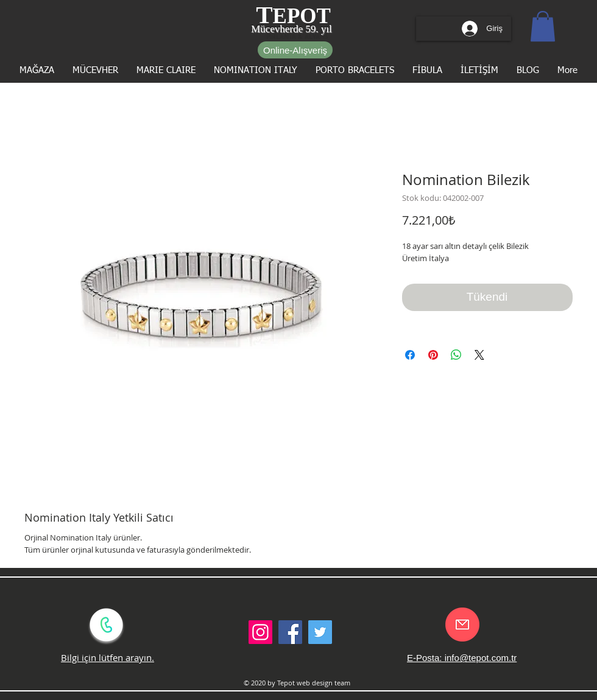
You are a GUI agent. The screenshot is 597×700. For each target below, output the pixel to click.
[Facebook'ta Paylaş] (410, 355)
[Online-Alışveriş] (295, 50)
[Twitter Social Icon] (320, 632)
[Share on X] (479, 355)
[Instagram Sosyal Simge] (260, 632)
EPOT (302, 16)
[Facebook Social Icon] (290, 632)
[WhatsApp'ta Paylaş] (456, 355)
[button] (543, 26)
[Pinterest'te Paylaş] (433, 355)
